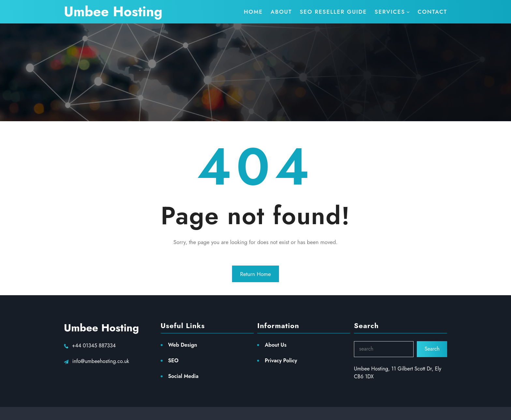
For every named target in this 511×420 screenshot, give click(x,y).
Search (432, 349)
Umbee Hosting (113, 12)
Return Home (256, 274)
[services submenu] (392, 12)
